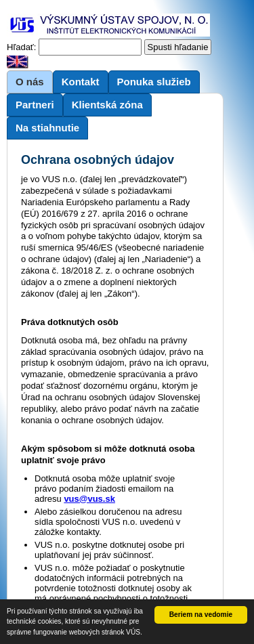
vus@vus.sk (89, 499)
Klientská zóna (107, 105)
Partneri (35, 105)
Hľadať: (21, 47)
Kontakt (81, 82)
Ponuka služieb (154, 82)
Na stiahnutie (47, 128)
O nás (30, 82)
